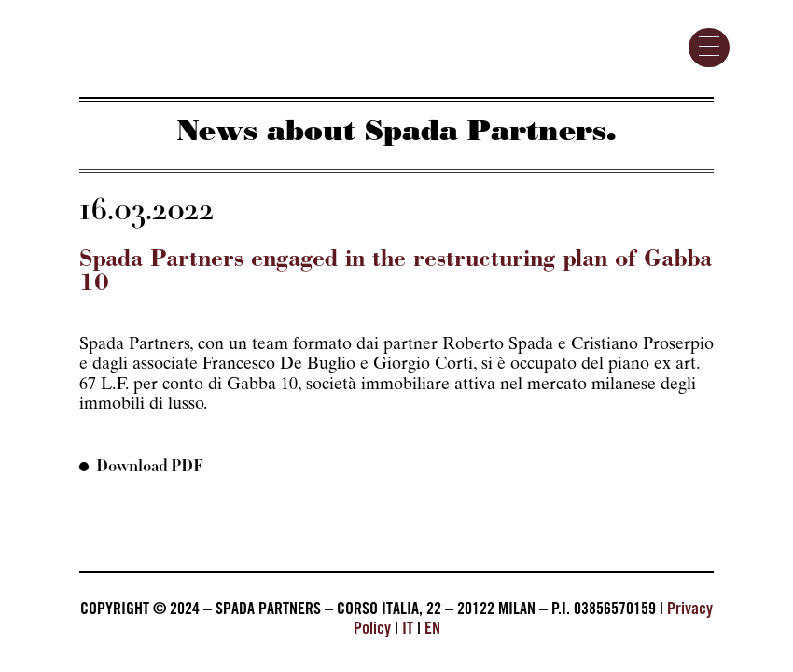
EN (432, 630)
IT (408, 630)
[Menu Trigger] (709, 48)
